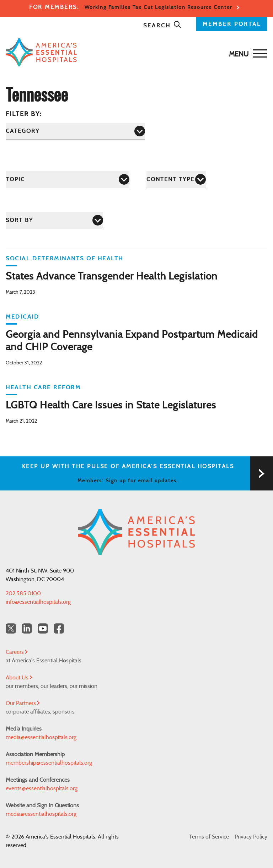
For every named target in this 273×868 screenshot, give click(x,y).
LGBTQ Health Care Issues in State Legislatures (111, 406)
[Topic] (68, 180)
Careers (17, 652)
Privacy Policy (251, 837)
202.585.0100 (23, 593)
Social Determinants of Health (65, 259)
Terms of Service (209, 837)
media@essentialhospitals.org (41, 737)
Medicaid (22, 317)
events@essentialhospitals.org (42, 788)
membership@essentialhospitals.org (49, 763)
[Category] (75, 131)
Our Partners (23, 703)
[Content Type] (176, 180)
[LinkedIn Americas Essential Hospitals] (27, 628)
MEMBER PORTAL (232, 24)
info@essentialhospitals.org (38, 602)
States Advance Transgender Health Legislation (112, 277)
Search (162, 26)
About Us (19, 678)
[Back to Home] (135, 52)
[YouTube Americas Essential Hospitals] (43, 628)
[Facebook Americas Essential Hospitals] (59, 628)
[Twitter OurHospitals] (11, 628)
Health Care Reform (43, 387)
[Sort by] (54, 220)
